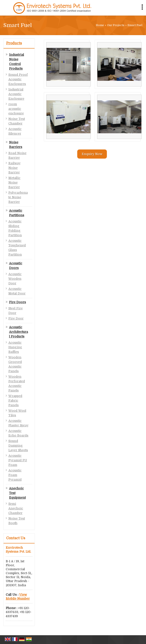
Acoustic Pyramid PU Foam (18, 460)
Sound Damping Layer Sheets (18, 446)
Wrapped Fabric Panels (15, 400)
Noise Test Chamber (17, 121)
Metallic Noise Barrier (14, 182)
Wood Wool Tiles (17, 413)
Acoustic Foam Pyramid (15, 475)
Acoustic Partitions (17, 213)
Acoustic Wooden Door (15, 279)
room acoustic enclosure (16, 109)
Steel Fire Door (16, 311)
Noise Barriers (16, 145)
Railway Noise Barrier (14, 168)
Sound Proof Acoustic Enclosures (18, 79)
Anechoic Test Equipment (17, 493)
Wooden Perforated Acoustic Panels (17, 383)
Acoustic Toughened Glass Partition (17, 248)
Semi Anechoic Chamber (16, 508)
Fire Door (16, 318)
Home (100, 25)
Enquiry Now (92, 154)
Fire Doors (18, 302)
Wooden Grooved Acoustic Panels (15, 364)
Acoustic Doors (16, 266)
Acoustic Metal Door (17, 291)
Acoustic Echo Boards (18, 433)
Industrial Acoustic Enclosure (16, 94)
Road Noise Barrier (17, 155)
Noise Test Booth (17, 521)
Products (14, 43)
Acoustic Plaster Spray (18, 423)
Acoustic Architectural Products (18, 332)
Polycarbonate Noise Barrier (18, 197)
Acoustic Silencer (15, 131)
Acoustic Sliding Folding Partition (15, 228)
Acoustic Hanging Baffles (15, 347)
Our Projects (116, 25)
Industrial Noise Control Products (17, 62)
